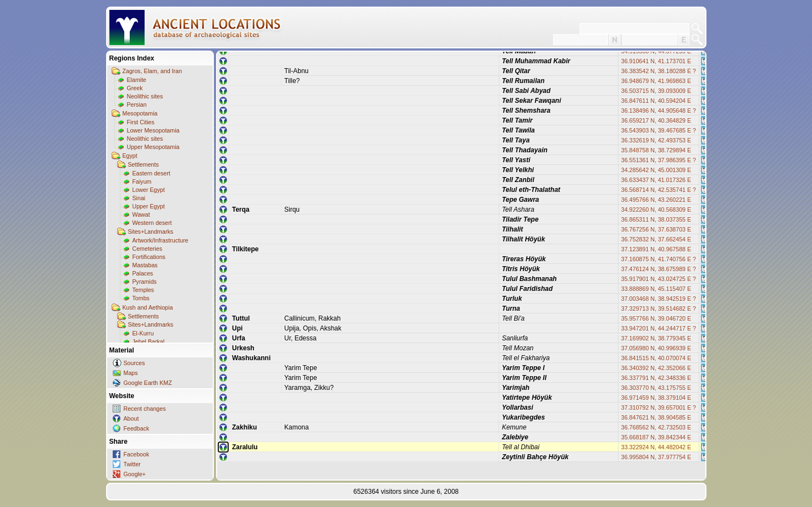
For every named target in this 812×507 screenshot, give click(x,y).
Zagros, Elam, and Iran (152, 71)
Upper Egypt (149, 206)
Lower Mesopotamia (153, 130)
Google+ (135, 474)
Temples (143, 290)
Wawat (141, 214)
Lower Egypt (149, 190)
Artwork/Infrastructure (161, 240)
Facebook (137, 454)
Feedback (137, 428)
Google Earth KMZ (148, 383)
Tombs (141, 298)
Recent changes (145, 409)
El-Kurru (143, 333)
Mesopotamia (140, 113)
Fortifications (149, 257)
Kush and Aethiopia (148, 307)
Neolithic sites (145, 96)
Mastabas (145, 265)
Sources (134, 363)
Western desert (152, 223)
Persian (137, 104)
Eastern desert (151, 173)
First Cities (141, 122)
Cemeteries (147, 249)
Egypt (130, 156)
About (131, 418)
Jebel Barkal (149, 341)
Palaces (143, 273)
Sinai (139, 198)
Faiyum (142, 181)
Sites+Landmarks (151, 232)
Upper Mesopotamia (153, 147)
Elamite (137, 80)
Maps (131, 373)
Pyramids (145, 282)
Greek (135, 88)
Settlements (143, 164)
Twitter (132, 464)
